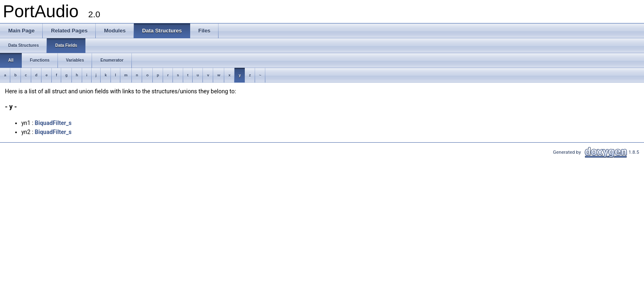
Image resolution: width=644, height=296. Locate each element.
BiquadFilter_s (53, 123)
